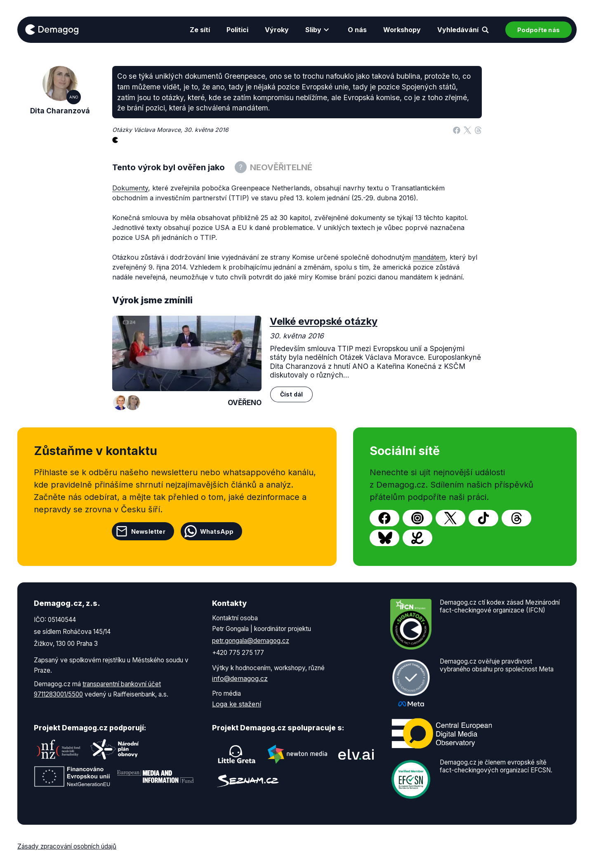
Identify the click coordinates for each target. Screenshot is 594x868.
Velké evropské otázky (324, 321)
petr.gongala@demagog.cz (251, 641)
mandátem (429, 257)
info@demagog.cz (240, 678)
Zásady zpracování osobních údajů (67, 846)
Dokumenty (130, 188)
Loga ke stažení (237, 704)
